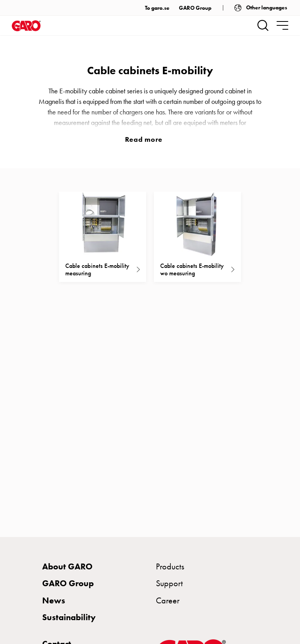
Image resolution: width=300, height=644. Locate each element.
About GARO (67, 566)
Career (168, 600)
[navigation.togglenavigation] (282, 25)
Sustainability (69, 617)
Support (169, 583)
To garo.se (157, 8)
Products (170, 566)
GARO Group (195, 8)
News (54, 600)
